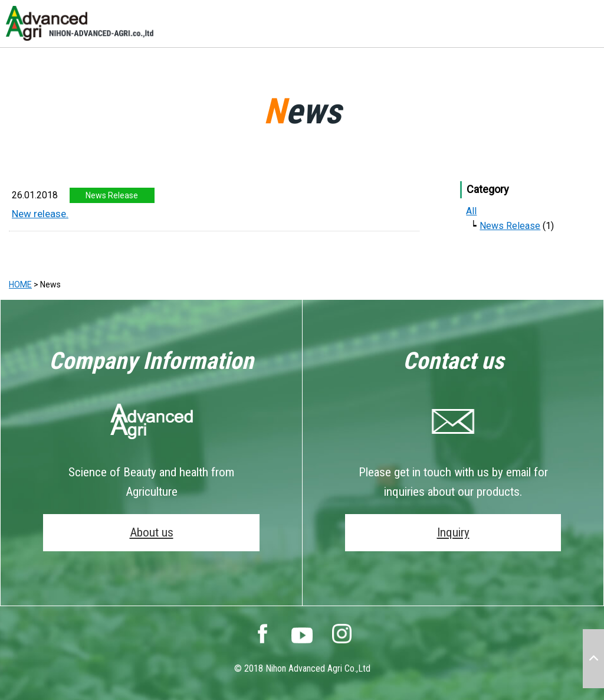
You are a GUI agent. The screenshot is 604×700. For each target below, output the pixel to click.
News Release (510, 226)
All (471, 211)
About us (152, 532)
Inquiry (453, 532)
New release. (40, 214)
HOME (20, 284)
